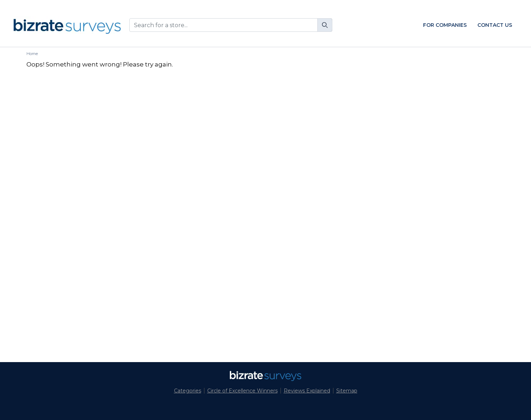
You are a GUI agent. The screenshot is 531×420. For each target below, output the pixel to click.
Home (32, 54)
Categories (188, 391)
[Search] (325, 25)
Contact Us (495, 25)
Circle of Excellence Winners (242, 391)
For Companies (445, 25)
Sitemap (347, 391)
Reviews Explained (307, 391)
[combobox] (231, 25)
